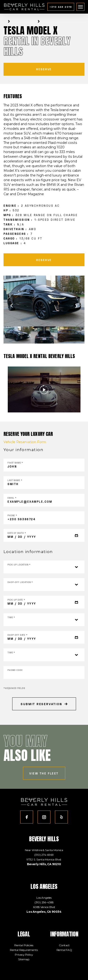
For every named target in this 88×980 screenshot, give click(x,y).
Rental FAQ (64, 950)
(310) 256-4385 (44, 902)
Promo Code (15, 670)
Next (76, 306)
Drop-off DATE (18, 635)
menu (81, 5)
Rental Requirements (24, 950)
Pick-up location (19, 565)
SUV (34, 21)
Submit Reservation (44, 704)
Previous (12, 306)
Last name (15, 480)
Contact (64, 945)
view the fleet (44, 773)
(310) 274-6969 (44, 855)
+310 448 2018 (61, 7)
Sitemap (24, 959)
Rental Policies (24, 945)
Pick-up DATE (16, 600)
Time (11, 617)
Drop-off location (20, 582)
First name (15, 463)
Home (5, 21)
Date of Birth (17, 533)
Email (12, 498)
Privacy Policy (24, 955)
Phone (12, 515)
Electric (31, 21)
